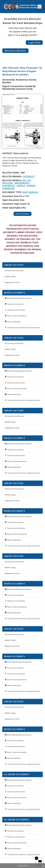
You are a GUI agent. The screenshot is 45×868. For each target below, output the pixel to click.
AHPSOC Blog (10, 277)
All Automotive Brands (14, 271)
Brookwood (22, 183)
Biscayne (8, 183)
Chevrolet (29, 176)
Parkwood (9, 188)
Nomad (31, 186)
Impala (21, 186)
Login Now (34, 42)
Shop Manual (30, 192)
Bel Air (27, 180)
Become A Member (15, 51)
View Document (22, 214)
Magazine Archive (12, 282)
